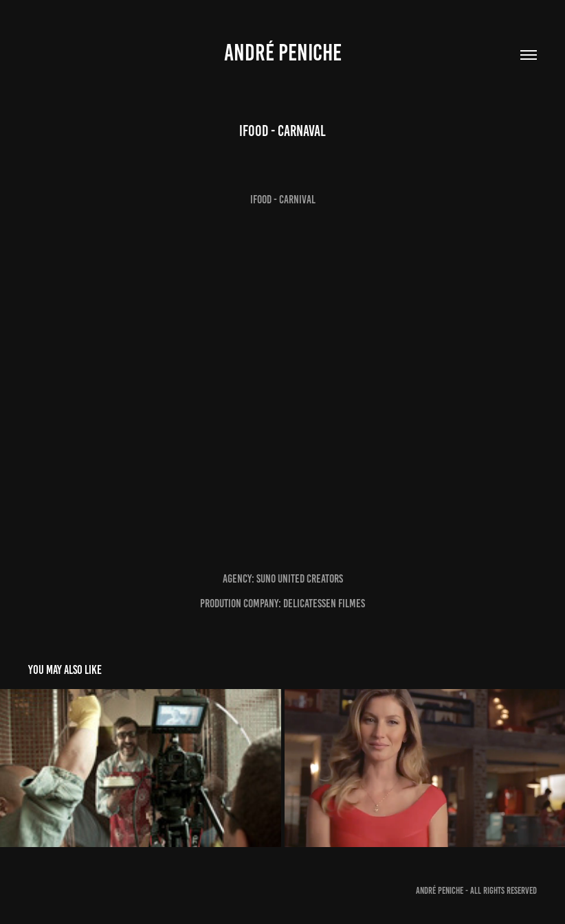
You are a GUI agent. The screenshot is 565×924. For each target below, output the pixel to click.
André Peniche (283, 53)
